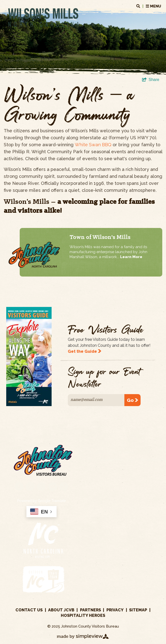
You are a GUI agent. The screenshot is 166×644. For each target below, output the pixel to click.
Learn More (131, 257)
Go (132, 400)
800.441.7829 (152, 460)
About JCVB (61, 610)
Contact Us (29, 610)
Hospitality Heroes (83, 615)
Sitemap (138, 610)
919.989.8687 (111, 460)
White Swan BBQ (93, 145)
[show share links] (151, 80)
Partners (90, 610)
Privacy (115, 610)
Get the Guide (84, 351)
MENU (149, 6)
